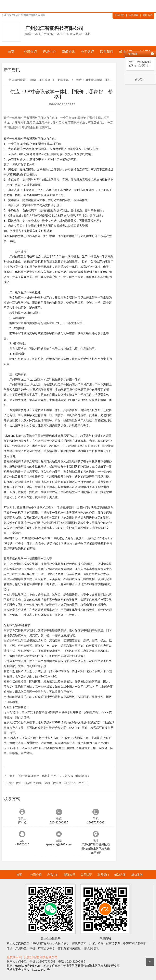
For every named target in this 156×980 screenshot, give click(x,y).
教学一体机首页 (40, 80)
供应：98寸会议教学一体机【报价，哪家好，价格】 (109, 80)
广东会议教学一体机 (51, 948)
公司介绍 (30, 52)
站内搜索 (133, 15)
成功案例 (137, 875)
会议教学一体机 (79, 574)
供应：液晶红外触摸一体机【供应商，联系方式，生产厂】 (53, 783)
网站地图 (147, 15)
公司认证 (88, 52)
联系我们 (119, 15)
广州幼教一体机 (25, 948)
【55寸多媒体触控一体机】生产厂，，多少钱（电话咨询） (53, 776)
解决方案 (120, 875)
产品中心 (49, 52)
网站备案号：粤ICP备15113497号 (28, 970)
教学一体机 (11, 139)
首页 (11, 52)
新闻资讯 (68, 52)
